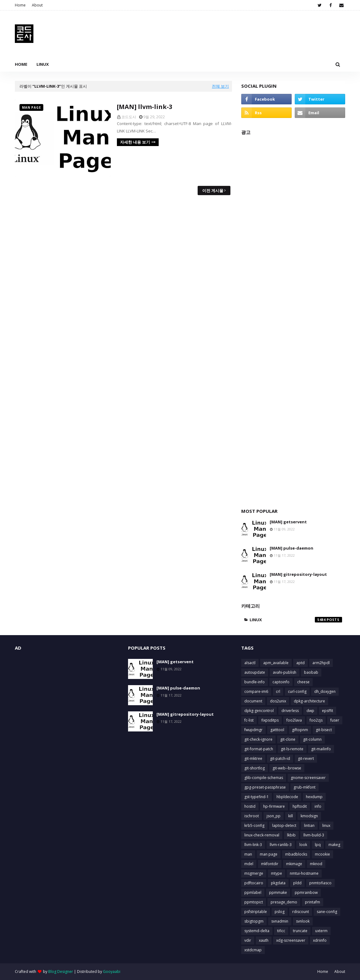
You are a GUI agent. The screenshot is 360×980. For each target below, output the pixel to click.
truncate (300, 931)
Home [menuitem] (21, 64)
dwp (310, 711)
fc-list (249, 720)
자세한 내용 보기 (135, 142)
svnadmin (280, 921)
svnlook (303, 921)
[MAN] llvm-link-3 (145, 107)
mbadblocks (296, 854)
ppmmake (278, 892)
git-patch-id (280, 758)
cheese (303, 682)
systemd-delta (257, 931)
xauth (264, 940)
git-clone (288, 739)
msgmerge (254, 873)
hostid (250, 806)
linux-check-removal (262, 835)
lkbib (291, 835)
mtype (276, 873)
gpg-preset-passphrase (265, 787)
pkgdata (278, 883)
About (37, 5)
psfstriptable (256, 912)
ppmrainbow (306, 892)
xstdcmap (253, 950)
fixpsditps (270, 720)
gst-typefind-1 (257, 797)
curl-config (297, 691)
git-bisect (324, 730)
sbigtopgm (254, 921)
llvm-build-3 (314, 835)
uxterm (321, 931)
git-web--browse (287, 768)
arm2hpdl (321, 663)
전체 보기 (220, 86)
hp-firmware (274, 806)
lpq (318, 845)
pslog (280, 912)
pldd (297, 883)
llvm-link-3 (253, 845)
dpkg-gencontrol (259, 711)
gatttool (277, 730)
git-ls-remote (292, 749)
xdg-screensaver (291, 940)
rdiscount (301, 912)
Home (20, 5)
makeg (334, 845)
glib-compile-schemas (264, 778)
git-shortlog (255, 768)
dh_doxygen (325, 691)
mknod (316, 864)
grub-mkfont (304, 787)
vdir (248, 940)
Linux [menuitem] (43, 64)
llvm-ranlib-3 (281, 845)
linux (296, 620)
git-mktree (253, 758)
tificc (281, 931)
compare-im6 (256, 691)
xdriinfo (320, 940)
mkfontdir (270, 864)
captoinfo (281, 682)
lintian (309, 825)
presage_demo (284, 902)
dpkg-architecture (309, 701)
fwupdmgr (253, 730)
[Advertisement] (293, 318)
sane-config (327, 912)
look (303, 845)
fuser (335, 720)
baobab (311, 672)
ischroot (252, 816)
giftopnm (300, 730)
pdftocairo (254, 883)
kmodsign (309, 816)
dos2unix (278, 701)
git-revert (306, 758)
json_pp (274, 816)
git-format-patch (259, 749)
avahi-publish (285, 672)
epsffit (328, 711)
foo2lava (294, 720)
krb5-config (254, 825)
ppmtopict (254, 902)
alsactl (250, 663)
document (253, 701)
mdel (249, 864)
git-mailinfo (321, 749)
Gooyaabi (112, 972)
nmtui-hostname (304, 873)
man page (269, 854)
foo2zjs (316, 720)
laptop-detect (284, 825)
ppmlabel (253, 892)
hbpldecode (287, 797)
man (248, 854)
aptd (300, 663)
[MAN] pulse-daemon (291, 548)
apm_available (276, 663)
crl (278, 691)
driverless (290, 711)
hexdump (314, 797)
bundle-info (255, 682)
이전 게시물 (213, 191)
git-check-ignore (258, 739)
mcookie (322, 854)
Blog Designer (61, 972)
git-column (312, 739)
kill (291, 816)
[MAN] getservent (288, 522)
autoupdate (255, 672)
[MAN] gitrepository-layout (298, 574)
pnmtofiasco (320, 883)
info (318, 806)
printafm (313, 902)
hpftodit (300, 806)
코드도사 (129, 117)
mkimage (294, 864)
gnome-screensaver (308, 778)
